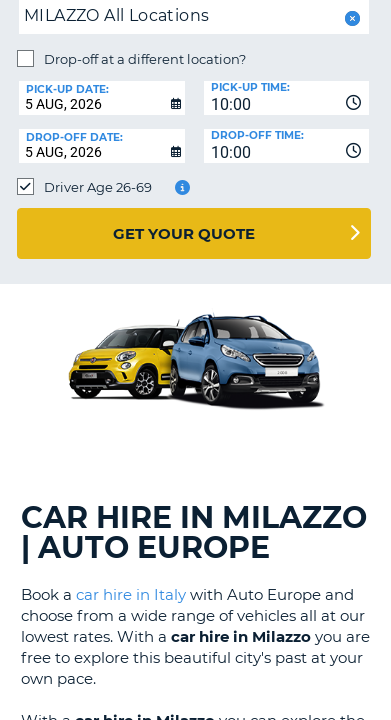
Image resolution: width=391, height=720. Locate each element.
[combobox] (287, 98)
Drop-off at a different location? (145, 59)
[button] (350, 18)
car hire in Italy (131, 594)
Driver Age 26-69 (98, 187)
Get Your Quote (184, 233)
